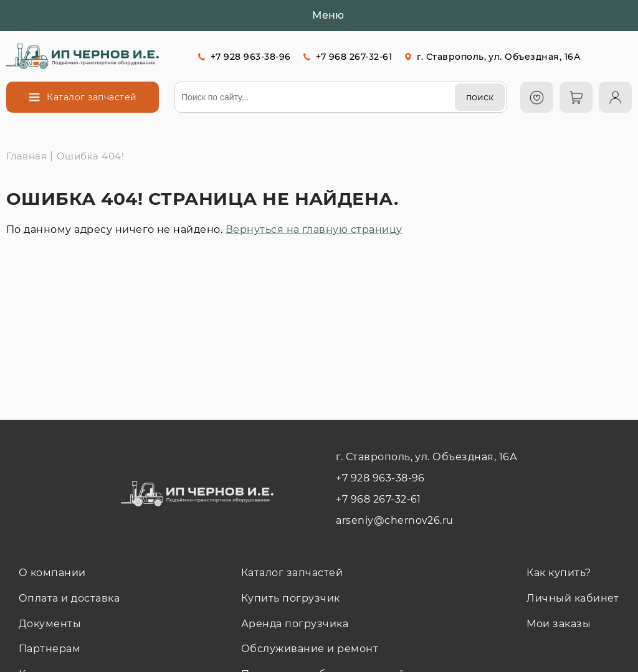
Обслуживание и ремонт (310, 649)
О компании (52, 573)
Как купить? (559, 573)
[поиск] (480, 97)
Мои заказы (559, 624)
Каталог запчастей (292, 573)
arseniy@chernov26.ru (395, 520)
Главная (26, 156)
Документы (50, 624)
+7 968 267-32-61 (354, 57)
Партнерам (50, 649)
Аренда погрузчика (295, 624)
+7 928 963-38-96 (251, 57)
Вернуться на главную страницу (314, 230)
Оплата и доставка (69, 598)
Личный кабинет (573, 598)
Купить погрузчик (291, 598)
